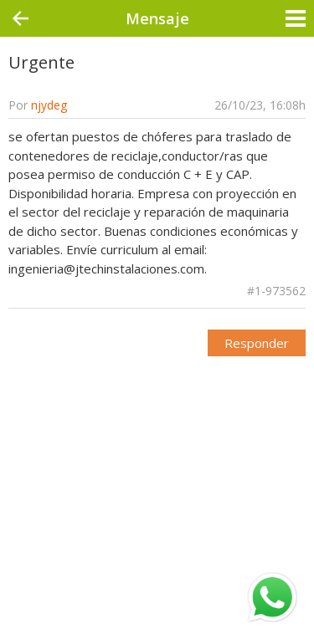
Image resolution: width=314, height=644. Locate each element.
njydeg (49, 105)
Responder (257, 343)
